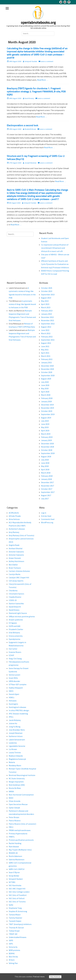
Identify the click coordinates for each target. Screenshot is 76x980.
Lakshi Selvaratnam (17, 740)
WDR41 (12, 953)
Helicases (13, 701)
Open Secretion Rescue (18, 804)
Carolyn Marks (15, 574)
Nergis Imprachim (16, 782)
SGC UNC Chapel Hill (17, 889)
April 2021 (45, 353)
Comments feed (48, 519)
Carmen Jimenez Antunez (19, 571)
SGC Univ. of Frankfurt (18, 895)
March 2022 (46, 333)
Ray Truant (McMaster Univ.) (20, 850)
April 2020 (45, 392)
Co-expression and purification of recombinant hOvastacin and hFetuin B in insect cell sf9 (55, 248)
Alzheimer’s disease (17, 529)
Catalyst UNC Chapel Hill (19, 577)
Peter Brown (14, 817)
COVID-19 (13, 600)
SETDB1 (12, 882)
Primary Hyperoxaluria (18, 834)
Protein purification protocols (21, 840)
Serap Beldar (14, 876)
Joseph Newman (31, 163)
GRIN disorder (14, 681)
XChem (12, 960)
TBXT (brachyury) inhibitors (20, 924)
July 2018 (45, 460)
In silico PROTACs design (19, 710)
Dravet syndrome (16, 620)
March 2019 (46, 434)
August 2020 (46, 379)
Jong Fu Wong (15, 727)
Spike (11, 905)
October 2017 (47, 489)
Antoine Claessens (16, 552)
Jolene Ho (13, 723)
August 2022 (46, 327)
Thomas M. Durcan (16, 928)
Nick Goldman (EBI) (17, 785)
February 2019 (47, 437)
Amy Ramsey (14, 532)
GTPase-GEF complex (18, 684)
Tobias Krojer (14, 931)
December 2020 (47, 366)
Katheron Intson (16, 736)
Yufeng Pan (13, 963)
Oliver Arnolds (15, 801)
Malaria (12, 762)
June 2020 (45, 385)
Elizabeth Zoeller (16, 629)
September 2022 (48, 324)
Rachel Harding (15, 843)
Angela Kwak (14, 545)
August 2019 (46, 418)
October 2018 (47, 450)
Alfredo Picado (15, 516)
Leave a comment (47, 61)
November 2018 (48, 447)
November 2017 (48, 486)
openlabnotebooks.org (38, 23)
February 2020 (47, 398)
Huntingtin (13, 704)
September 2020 (48, 375)
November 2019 (48, 408)
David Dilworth (15, 607)
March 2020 (46, 395)
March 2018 (46, 473)
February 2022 (47, 337)
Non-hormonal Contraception (21, 795)
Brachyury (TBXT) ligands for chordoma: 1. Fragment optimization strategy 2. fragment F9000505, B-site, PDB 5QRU (36, 92)
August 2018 (46, 457)
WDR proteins (14, 950)
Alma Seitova (14, 519)
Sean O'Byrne (14, 872)
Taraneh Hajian (15, 921)
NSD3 (11, 798)
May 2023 (45, 301)
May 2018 (45, 466)
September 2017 (48, 492)
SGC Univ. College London (19, 892)
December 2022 (47, 317)
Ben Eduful (13, 565)
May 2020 (45, 388)
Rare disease (14, 847)
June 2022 (45, 330)
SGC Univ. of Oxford (17, 898)
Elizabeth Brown (30, 129)
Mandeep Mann (15, 765)
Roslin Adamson (15, 856)
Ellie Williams (14, 633)
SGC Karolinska (15, 885)
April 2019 (45, 431)
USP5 (11, 940)
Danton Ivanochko (16, 603)
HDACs (12, 697)
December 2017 (47, 482)
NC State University (17, 778)
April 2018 (45, 469)
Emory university (16, 636)
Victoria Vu (13, 947)
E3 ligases (13, 623)
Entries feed (46, 516)
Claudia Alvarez (15, 597)
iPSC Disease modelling (18, 714)
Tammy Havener (15, 918)
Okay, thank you (55, 977)
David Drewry (29, 98)
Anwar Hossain (15, 558)
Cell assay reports (16, 581)
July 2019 (45, 421)
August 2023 (46, 298)
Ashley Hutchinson (16, 561)
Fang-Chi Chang (15, 659)
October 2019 (47, 411)
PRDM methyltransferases (20, 830)
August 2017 (46, 495)
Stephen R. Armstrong (18, 911)
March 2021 (46, 356)
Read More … (43, 80)
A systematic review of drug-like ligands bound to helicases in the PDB (22, 304)
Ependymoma (14, 639)
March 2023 (46, 307)
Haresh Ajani (14, 694)
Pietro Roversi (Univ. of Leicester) (22, 824)
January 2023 (46, 314)
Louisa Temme (15, 752)
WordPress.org (47, 522)
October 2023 (47, 291)
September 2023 (48, 295)
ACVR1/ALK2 (14, 513)
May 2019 (45, 427)
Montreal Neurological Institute (22, 775)
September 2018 (48, 453)
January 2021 (46, 362)
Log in (44, 513)
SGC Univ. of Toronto (17, 902)
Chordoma (13, 590)
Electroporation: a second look (22, 126)
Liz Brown (13, 749)
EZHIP (11, 655)
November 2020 (48, 369)
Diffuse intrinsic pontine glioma (22, 616)
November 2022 (48, 320)
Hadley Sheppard (16, 688)
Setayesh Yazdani (31, 61)
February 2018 (47, 476)
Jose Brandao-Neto (17, 730)
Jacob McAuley (15, 720)
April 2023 (45, 304)
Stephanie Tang (15, 908)
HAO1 (11, 691)
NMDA (11, 791)
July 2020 (45, 382)
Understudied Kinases (18, 937)
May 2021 (45, 350)
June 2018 (45, 463)
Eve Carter (13, 649)
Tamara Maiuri (15, 915)
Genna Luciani (14, 675)
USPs (11, 944)
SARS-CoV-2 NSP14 (16, 869)
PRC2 (11, 827)
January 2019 (46, 440)
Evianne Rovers (15, 652)
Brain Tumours (15, 568)
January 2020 (46, 401)
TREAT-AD (13, 934)
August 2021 (46, 343)
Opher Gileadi (14, 808)
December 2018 (47, 444)
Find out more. (39, 977)
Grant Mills (13, 678)
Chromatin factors (16, 594)
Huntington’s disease (17, 707)
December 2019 (47, 405)
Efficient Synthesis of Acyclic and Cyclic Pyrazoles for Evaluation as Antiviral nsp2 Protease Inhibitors (55, 264)
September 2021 (48, 340)
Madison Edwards (16, 756)
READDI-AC (13, 853)
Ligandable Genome (17, 746)
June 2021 (45, 346)
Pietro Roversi (15, 821)
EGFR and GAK (15, 626)
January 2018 (46, 479)
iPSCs (11, 717)
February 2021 (47, 359)
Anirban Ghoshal (16, 548)
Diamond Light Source (18, 613)
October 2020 (47, 372)
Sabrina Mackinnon (17, 859)
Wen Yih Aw (13, 957)
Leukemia (13, 743)
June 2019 (45, 424)
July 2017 (45, 499)
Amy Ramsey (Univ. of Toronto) (21, 535)
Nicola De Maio (15, 788)
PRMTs (12, 837)
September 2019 (48, 414)
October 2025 (47, 288)
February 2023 (47, 311)
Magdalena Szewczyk (17, 759)
